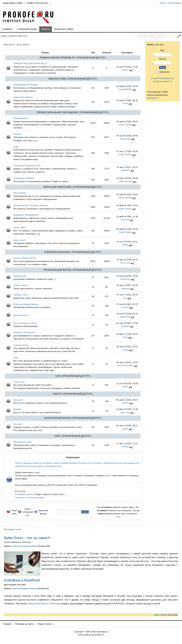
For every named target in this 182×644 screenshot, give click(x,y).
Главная (7, 29)
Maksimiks (125, 317)
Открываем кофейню (24, 178)
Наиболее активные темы (46, 463)
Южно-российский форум (26, 304)
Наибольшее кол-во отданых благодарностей (38, 466)
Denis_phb (125, 263)
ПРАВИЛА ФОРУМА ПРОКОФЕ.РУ (30, 63)
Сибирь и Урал (21, 295)
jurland (125, 429)
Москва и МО (20, 276)
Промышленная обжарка (26, 85)
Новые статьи (44, 624)
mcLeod (125, 307)
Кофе (16, 147)
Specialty (125, 326)
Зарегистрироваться (163, 78)
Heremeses (125, 279)
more (118, 517)
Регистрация (175, 3)
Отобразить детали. (25, 494)
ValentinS (125, 288)
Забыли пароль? (163, 81)
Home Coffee (20, 227)
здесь (108, 475)
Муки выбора (20, 193)
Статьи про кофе (27, 29)
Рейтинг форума (23, 463)
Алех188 (125, 219)
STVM (125, 103)
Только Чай (19, 382)
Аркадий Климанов (29, 546)
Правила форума (68, 463)
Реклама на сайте (24, 624)
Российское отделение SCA (27, 165)
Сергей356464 (125, 89)
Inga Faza (125, 412)
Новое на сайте (64, 29)
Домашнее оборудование (26, 215)
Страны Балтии (21, 345)
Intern (125, 337)
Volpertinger (125, 139)
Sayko (125, 386)
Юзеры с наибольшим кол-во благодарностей (117, 463)
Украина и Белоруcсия (24, 332)
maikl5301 (125, 170)
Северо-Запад (20, 285)
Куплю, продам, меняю (25, 258)
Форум (46, 29)
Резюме (17, 409)
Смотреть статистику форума (29, 497)
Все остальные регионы (25, 323)
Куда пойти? (19, 240)
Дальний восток (21, 315)
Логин (162, 3)
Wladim (125, 447)
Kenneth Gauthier (125, 365)
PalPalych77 (153, 98)
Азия (16, 358)
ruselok (125, 350)
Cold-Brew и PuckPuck (22, 580)
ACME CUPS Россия (37, 3)
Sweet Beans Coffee (13, 3)
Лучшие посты (85, 463)
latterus (125, 70)
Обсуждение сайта (23, 442)
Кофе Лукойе (125, 125)
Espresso (18, 134)
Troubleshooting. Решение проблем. (31, 205)
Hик (125, 298)
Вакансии (18, 400)
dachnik (125, 403)
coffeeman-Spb (125, 181)
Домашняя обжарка (23, 97)
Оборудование (21, 118)
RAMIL (125, 245)
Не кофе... (18, 424)
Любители (16, 546)
